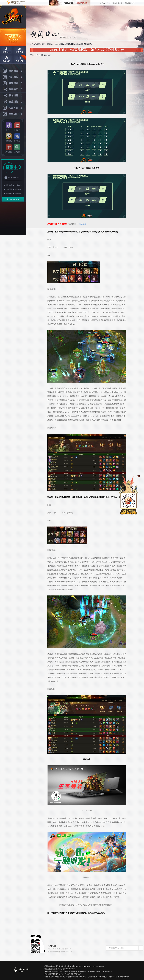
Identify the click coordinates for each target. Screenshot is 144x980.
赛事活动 (13, 89)
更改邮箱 (18, 189)
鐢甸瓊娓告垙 (130, 3)
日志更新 (6, 59)
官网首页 (13, 71)
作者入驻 (13, 108)
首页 (43, 44)
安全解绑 (18, 185)
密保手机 (9, 193)
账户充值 (19, 50)
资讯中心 (13, 77)
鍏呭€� (103, 3)
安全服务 (13, 102)
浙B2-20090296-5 (69, 969)
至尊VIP (13, 114)
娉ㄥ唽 (109, 3)
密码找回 (9, 189)
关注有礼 (19, 59)
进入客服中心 (14, 199)
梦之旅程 (13, 96)
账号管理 (9, 185)
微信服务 (18, 193)
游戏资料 (13, 83)
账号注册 (6, 50)
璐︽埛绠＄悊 (118, 3)
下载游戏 (13, 37)
